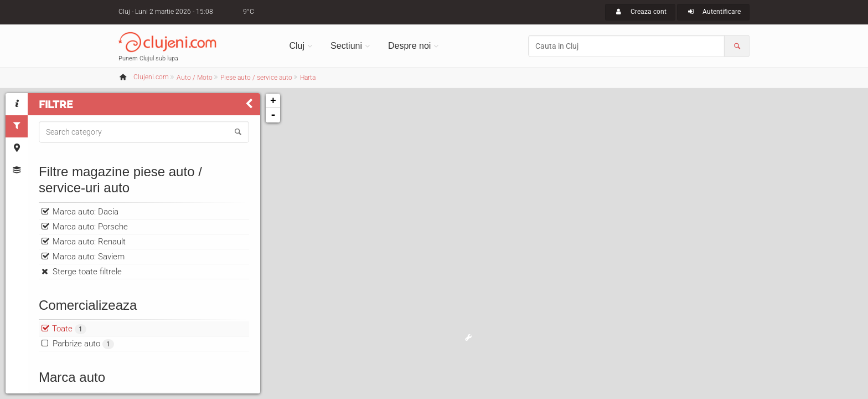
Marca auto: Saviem (89, 257)
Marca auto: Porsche (90, 227)
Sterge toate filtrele (87, 272)
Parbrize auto (83, 344)
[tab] (17, 104)
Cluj (297, 46)
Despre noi (409, 46)
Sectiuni (346, 46)
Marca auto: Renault (89, 242)
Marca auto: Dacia (86, 212)
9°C (249, 12)
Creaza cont (640, 12)
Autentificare (713, 12)
